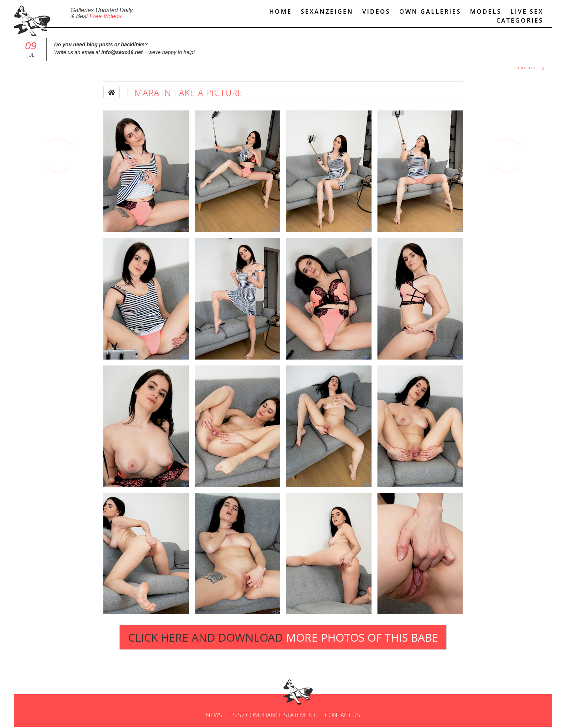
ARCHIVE (528, 69)
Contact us (342, 716)
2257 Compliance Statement (274, 716)
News (214, 716)
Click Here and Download (283, 638)
